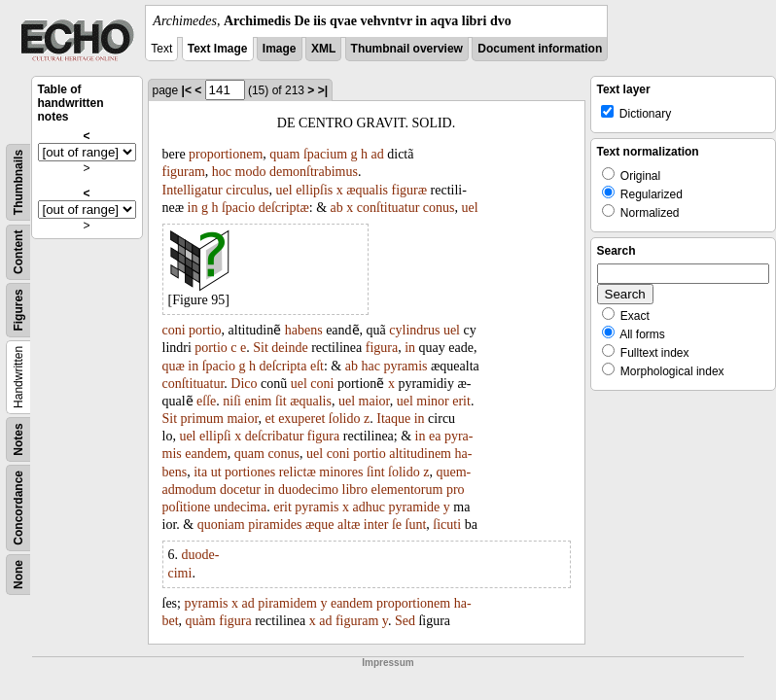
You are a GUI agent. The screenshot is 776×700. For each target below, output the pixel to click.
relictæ (298, 472)
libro (355, 490)
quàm (201, 621)
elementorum (407, 490)
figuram (184, 172)
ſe (397, 525)
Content (18, 252)
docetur (240, 490)
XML (323, 49)
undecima (240, 507)
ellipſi (215, 436)
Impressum (388, 663)
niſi (232, 401)
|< (187, 90)
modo (251, 172)
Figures (18, 310)
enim (259, 401)
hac (370, 366)
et (270, 419)
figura (382, 348)
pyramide (414, 507)
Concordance (18, 508)
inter (376, 525)
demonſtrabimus (314, 172)
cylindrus (414, 330)
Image (280, 49)
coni (174, 330)
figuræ (410, 190)
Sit (261, 348)
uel (284, 190)
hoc (222, 172)
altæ (349, 525)
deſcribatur (275, 436)
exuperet (301, 419)
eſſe (206, 401)
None (18, 575)
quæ (174, 366)
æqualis (367, 190)
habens (304, 330)
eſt (317, 366)
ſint (376, 472)
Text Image (218, 49)
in (193, 208)
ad (378, 154)
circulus (247, 190)
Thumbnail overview (407, 49)
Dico (244, 384)
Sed (405, 621)
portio (205, 330)
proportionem (226, 154)
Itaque (393, 419)
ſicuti (447, 525)
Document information (540, 49)
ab (337, 208)
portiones (250, 472)
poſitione (187, 507)
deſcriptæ (284, 208)
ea (435, 436)
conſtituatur (388, 208)
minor (432, 401)
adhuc (368, 507)
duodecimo (308, 490)
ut (216, 472)
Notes (18, 439)
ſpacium (325, 154)
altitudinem (420, 454)
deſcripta (282, 366)
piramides (275, 525)
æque (320, 525)
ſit (281, 401)
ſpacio (238, 208)
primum (202, 419)
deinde (289, 348)
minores (341, 472)
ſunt (416, 525)
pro (456, 490)
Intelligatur (193, 190)
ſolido (345, 419)
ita (200, 472)
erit (461, 401)
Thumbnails (18, 182)
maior (374, 401)
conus (439, 208)
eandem (206, 454)
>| (323, 90)
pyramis (405, 366)
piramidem (287, 603)
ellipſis (314, 190)
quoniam (221, 525)
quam (284, 154)
